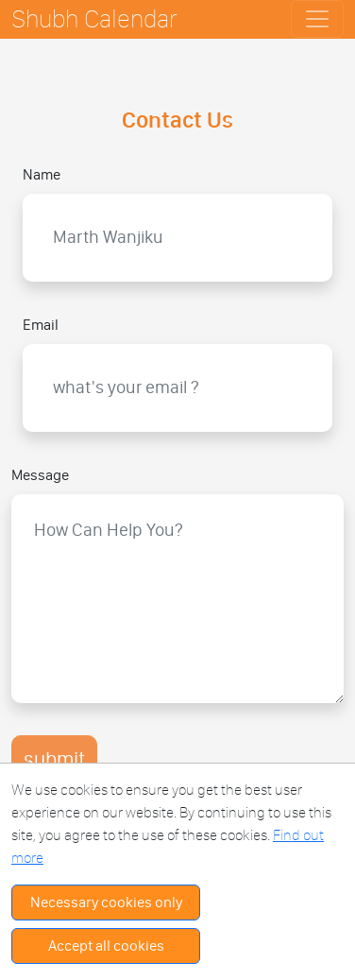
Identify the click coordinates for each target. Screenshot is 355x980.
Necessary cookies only (106, 902)
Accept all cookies (106, 946)
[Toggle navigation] (317, 19)
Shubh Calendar (94, 18)
